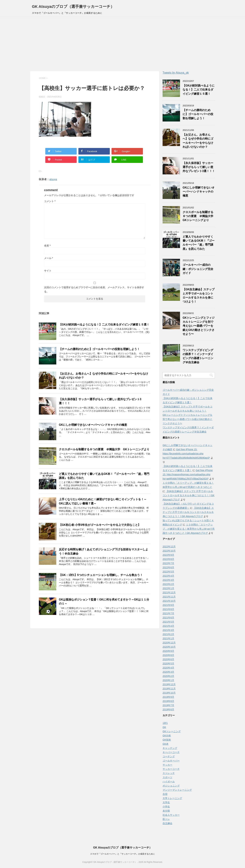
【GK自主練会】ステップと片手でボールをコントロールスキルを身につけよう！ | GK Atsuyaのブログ (188, 512)
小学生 (166, 807)
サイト (48, 271)
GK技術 (167, 740)
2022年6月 (168, 567)
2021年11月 (169, 597)
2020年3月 (168, 672)
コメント (50, 201)
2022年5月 (168, 572)
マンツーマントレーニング (177, 790)
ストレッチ (169, 773)
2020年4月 (168, 668)
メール (49, 258)
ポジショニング (171, 786)
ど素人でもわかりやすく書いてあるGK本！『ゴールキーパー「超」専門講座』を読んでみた (199, 243)
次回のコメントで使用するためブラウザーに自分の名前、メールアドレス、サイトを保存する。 (94, 289)
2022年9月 (168, 555)
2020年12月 (169, 643)
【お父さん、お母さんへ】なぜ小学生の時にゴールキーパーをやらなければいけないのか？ (198, 141)
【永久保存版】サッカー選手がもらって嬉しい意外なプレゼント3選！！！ (199, 167)
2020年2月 (168, 676)
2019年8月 (168, 701)
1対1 (165, 723)
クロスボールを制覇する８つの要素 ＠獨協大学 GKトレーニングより (104, 449)
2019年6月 (168, 709)
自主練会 (167, 823)
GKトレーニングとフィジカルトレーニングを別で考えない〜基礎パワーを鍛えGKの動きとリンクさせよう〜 (199, 326)
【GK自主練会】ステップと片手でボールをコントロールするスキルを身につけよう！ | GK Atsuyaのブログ (189, 495)
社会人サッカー (171, 815)
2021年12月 (169, 592)
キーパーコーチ (171, 752)
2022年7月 (168, 563)
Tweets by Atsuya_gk (176, 73)
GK (164, 727)
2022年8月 (168, 559)
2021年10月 (169, 601)
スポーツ (167, 777)
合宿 (165, 794)
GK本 (166, 744)
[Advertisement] (122, 45)
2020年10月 (169, 647)
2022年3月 (168, 580)
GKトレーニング (172, 731)
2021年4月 (168, 626)
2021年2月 (168, 634)
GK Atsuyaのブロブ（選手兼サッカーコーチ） (73, 7)
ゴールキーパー (171, 761)
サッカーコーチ (171, 769)
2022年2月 (168, 584)
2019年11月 (169, 689)
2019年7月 (168, 705)
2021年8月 (168, 609)
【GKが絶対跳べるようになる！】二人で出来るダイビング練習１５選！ (104, 325)
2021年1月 (168, 638)
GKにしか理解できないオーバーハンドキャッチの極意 (93, 425)
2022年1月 (168, 588)
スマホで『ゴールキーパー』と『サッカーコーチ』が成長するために (122, 854)
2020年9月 (168, 651)
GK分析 (167, 736)
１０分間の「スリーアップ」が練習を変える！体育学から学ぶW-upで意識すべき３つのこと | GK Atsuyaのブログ (189, 529)
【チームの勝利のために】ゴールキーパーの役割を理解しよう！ (99, 349)
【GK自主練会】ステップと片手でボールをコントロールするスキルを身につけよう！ (199, 295)
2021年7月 (168, 613)
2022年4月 (168, 576)
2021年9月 (168, 605)
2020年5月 (168, 663)
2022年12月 (169, 547)
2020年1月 (168, 680)
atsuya (53, 179)
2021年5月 (168, 622)
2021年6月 (168, 618)
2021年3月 (168, 630)
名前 (47, 246)
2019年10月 (169, 693)
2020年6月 (168, 659)
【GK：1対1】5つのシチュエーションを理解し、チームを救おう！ (101, 575)
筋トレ (166, 819)
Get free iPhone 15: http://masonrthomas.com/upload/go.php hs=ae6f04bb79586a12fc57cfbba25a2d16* (188, 474)
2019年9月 (168, 697)
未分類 (166, 811)
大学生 (166, 802)
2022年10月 (169, 551)
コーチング (169, 756)
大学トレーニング (172, 798)
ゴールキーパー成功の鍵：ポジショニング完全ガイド (198, 269)
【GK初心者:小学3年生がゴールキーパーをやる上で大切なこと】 (100, 525)
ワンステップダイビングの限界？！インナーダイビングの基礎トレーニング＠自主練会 (198, 356)
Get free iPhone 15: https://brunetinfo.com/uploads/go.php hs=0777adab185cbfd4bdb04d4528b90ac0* (186, 454)
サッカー (167, 765)
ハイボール (169, 781)
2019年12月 (169, 684)
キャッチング (170, 748)
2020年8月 (168, 655)
